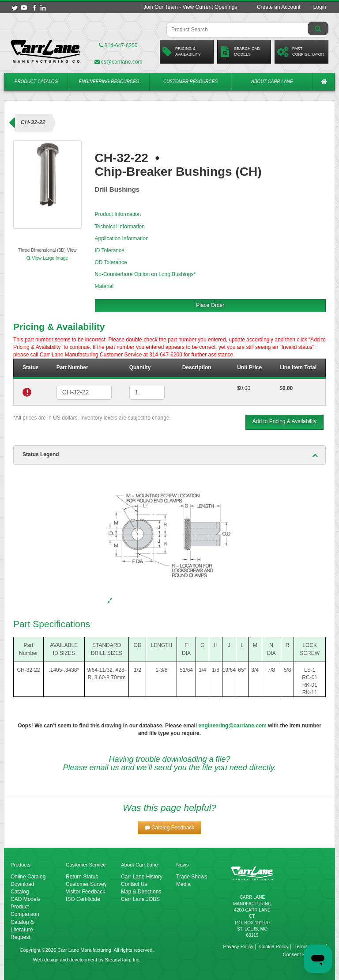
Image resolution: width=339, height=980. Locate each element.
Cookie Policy (274, 946)
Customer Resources (190, 81)
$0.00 (244, 388)
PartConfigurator (301, 52)
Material (104, 286)
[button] (170, 828)
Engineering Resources (109, 81)
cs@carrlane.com (119, 62)
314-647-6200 (118, 45)
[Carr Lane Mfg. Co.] (45, 51)
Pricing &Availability (182, 52)
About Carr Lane (272, 81)
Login (320, 7)
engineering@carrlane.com (232, 726)
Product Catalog (36, 81)
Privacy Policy (238, 946)
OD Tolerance (111, 262)
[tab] (169, 455)
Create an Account (279, 7)
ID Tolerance (110, 250)
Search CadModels (240, 52)
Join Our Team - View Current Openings (190, 7)
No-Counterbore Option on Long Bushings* (145, 274)
